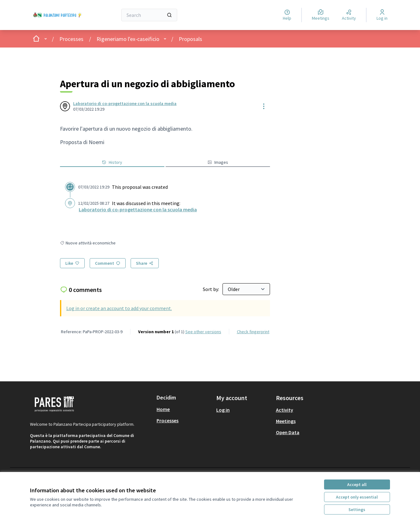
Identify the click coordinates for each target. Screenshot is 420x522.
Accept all (357, 484)
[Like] (72, 263)
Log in (223, 410)
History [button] (112, 162)
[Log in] (382, 15)
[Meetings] (321, 15)
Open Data (288, 432)
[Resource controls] (264, 106)
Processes (71, 39)
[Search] (149, 15)
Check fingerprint (253, 332)
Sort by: (211, 289)
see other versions (203, 332)
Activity (285, 410)
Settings (357, 509)
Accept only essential (357, 497)
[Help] (287, 15)
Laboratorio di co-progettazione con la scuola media (125, 103)
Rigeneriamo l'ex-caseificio (128, 39)
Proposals (190, 39)
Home (163, 409)
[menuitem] (184, 409)
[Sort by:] (246, 289)
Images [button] (218, 162)
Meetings (286, 421)
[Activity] (349, 15)
